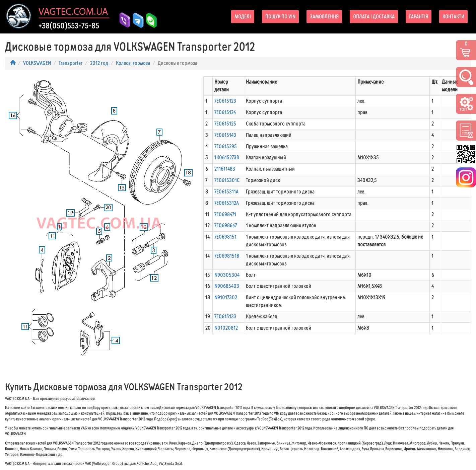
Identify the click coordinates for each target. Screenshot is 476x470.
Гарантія (419, 17)
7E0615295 (226, 146)
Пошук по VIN (280, 17)
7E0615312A (227, 203)
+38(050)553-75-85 (69, 26)
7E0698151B (227, 256)
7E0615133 (225, 317)
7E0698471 (225, 214)
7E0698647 (226, 225)
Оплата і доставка (374, 17)
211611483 (225, 169)
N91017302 (226, 297)
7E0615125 (225, 124)
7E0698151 (225, 237)
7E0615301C (227, 180)
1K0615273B (227, 158)
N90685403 (227, 286)
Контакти (453, 17)
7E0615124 (225, 112)
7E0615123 (225, 101)
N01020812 (226, 328)
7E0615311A (226, 192)
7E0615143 (225, 135)
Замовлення (324, 17)
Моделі (243, 17)
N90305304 (227, 275)
